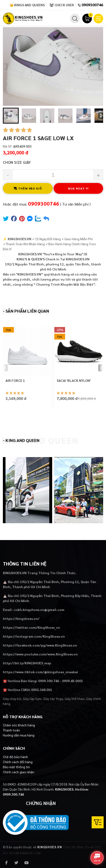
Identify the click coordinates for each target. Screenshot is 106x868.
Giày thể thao (75, 698)
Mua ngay (78, 188)
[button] (11, 116)
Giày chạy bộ (12, 698)
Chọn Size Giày (17, 162)
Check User (62, 5)
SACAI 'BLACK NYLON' (74, 380)
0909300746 (92, 5)
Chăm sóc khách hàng (19, 725)
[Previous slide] (5, 67)
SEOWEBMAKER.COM (25, 853)
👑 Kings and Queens (27, 5)
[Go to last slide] (5, 116)
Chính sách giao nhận (19, 772)
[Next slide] (101, 67)
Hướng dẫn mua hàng (19, 735)
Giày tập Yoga (53, 698)
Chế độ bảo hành (15, 757)
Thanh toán (11, 730)
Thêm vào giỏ (28, 188)
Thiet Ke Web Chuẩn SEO (82, 847)
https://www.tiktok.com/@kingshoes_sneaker (41, 672)
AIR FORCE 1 (15, 380)
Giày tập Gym (32, 698)
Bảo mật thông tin (16, 767)
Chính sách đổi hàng (18, 762)
